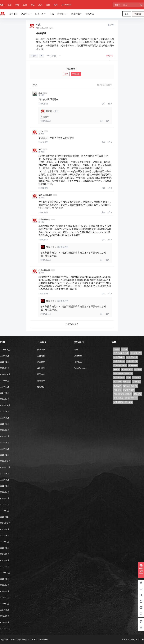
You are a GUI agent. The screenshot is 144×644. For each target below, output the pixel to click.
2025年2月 (5, 362)
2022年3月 (5, 498)
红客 (2, 5)
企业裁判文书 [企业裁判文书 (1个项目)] (132, 357)
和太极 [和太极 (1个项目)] (117, 370)
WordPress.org (81, 368)
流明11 (49, 111)
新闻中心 (41, 374)
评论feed (78, 362)
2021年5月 (5, 554)
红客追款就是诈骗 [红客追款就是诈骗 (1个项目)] (130, 386)
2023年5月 (5, 436)
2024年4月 (5, 399)
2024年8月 (5, 381)
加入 (40, 5)
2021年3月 (5, 566)
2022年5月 (5, 486)
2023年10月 (5, 405)
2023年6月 (5, 430)
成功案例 (41, 368)
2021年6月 (5, 548)
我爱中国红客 (63, 247)
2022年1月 (5, 511)
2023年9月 (5, 411)
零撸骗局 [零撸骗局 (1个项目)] (129, 402)
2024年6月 (5, 393)
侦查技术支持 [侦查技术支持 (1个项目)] (119, 361)
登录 (127, 14)
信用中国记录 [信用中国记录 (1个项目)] (132, 361)
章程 (17, 5)
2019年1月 (5, 604)
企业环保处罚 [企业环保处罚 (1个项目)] (136, 353)
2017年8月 (5, 610)
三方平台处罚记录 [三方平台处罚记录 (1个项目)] (121, 353)
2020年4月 (5, 585)
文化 (25, 5)
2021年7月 (5, 542)
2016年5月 (5, 616)
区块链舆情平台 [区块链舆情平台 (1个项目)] (120, 365)
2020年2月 (5, 591)
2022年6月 (5, 480)
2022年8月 (5, 473)
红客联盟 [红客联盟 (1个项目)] (127, 382)
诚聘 (56, 5)
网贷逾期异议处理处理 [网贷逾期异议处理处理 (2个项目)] (123, 394)
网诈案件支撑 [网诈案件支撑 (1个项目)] (129, 390)
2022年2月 (5, 504)
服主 (56, 111)
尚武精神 (41, 362)
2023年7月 (5, 424)
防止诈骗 (77, 14)
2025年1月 (5, 368)
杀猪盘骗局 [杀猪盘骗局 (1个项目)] (118, 373)
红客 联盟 (50, 247)
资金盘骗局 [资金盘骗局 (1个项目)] (118, 402)
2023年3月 (5, 449)
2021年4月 (5, 560)
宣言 (10, 5)
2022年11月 (5, 467)
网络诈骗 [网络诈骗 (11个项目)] (117, 390)
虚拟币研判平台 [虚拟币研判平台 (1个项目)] (131, 398)
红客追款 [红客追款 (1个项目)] (117, 386)
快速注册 (138, 14)
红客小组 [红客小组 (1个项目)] (117, 382)
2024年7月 (5, 387)
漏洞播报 (41, 381)
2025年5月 (5, 356)
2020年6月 (5, 579)
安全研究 (41, 356)
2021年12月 (5, 517)
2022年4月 (5, 492)
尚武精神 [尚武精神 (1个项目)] (138, 370)
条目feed (78, 356)
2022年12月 (5, 461)
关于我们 (63, 14)
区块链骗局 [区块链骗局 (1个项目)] (133, 365)
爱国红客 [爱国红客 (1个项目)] (129, 373)
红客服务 (41, 14)
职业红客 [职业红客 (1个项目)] (138, 394)
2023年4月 (5, 442)
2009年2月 (5, 622)
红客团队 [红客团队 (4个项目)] (136, 378)
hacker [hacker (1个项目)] (117, 349)
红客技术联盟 (21, 640)
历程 (48, 5)
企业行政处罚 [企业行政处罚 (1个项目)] (119, 357)
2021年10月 (5, 523)
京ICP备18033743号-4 (40, 640)
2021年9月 (5, 529)
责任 (33, 5)
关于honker (66, 5)
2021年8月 (5, 535)
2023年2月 (5, 455)
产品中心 (27, 14)
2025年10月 (5, 350)
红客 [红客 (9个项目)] (129, 378)
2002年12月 (5, 628)
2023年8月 (5, 418)
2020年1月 (5, 597)
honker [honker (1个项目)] (124, 349)
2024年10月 (5, 374)
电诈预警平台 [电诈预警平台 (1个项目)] (119, 378)
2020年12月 (5, 573)
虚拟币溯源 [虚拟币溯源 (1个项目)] (118, 398)
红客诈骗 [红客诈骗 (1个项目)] (136, 382)
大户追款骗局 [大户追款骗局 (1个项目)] (127, 370)
